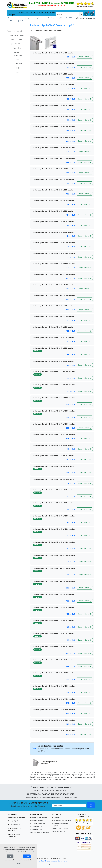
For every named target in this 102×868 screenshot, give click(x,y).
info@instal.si (80, 18)
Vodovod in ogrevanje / (21, 18)
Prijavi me (91, 805)
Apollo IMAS (17, 48)
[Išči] (81, 14)
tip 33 (18, 68)
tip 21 (18, 72)
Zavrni (10, 856)
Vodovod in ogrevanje (15, 31)
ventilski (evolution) (18, 54)
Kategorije (13, 14)
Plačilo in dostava (37, 820)
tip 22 (19, 64)
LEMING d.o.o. (90, 18)
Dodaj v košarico (85, 57)
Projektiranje (44, 12)
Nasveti (52, 12)
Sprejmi (27, 856)
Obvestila (56, 817)
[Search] (67, 14)
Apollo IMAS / (68, 18)
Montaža (29, 12)
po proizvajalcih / (58, 18)
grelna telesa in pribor (16, 35)
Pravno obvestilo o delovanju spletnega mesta (51, 861)
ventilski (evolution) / (14, 21)
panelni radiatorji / (47, 18)
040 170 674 (15, 821)
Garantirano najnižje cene (62, 820)
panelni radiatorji (16, 39)
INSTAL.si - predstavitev (39, 817)
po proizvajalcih (17, 44)
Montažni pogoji (37, 829)
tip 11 (18, 59)
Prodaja (22, 12)
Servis (36, 12)
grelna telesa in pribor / (35, 18)
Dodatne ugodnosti (38, 823)
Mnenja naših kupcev (60, 829)
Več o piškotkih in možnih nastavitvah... (19, 860)
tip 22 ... (23, 21)
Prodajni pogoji (36, 826)
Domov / (11, 18)
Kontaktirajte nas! (59, 831)
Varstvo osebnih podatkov (40, 832)
